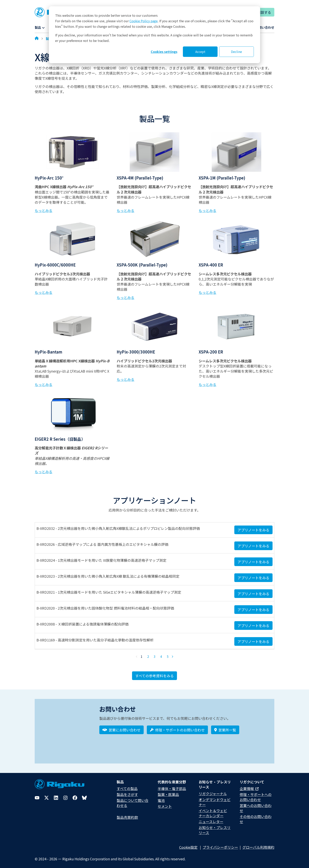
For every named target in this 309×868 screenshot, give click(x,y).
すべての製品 (127, 786)
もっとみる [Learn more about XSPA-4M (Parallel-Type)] (126, 210)
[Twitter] (47, 795)
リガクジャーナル (213, 791)
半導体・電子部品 (172, 786)
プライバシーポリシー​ (220, 845)
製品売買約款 (127, 814)
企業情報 (249, 786)
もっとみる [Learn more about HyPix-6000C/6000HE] (44, 292)
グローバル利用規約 (258, 845)
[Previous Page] (137, 657)
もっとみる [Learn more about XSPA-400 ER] (208, 292)
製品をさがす (127, 792)
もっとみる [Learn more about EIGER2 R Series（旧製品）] (44, 472)
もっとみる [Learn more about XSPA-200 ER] (208, 384)
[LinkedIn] (56, 795)
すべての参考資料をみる (154, 676)
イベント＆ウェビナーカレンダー (213, 810)
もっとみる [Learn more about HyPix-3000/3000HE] (126, 379)
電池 (161, 798)
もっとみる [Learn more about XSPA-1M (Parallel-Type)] (208, 210)
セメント (165, 803)
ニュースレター (211, 819)
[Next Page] (172, 657)
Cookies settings (164, 52)
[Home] (37, 39)
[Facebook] (75, 795)
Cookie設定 (188, 845)
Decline (236, 52)
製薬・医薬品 (168, 792)
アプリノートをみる (253, 530)
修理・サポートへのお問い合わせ (256, 794)
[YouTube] (37, 795)
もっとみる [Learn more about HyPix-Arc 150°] (44, 210)
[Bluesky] (84, 795)
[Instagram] (65, 795)
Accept (200, 52)
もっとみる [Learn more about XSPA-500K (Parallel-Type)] (126, 297)
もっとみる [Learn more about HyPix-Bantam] (44, 384)
